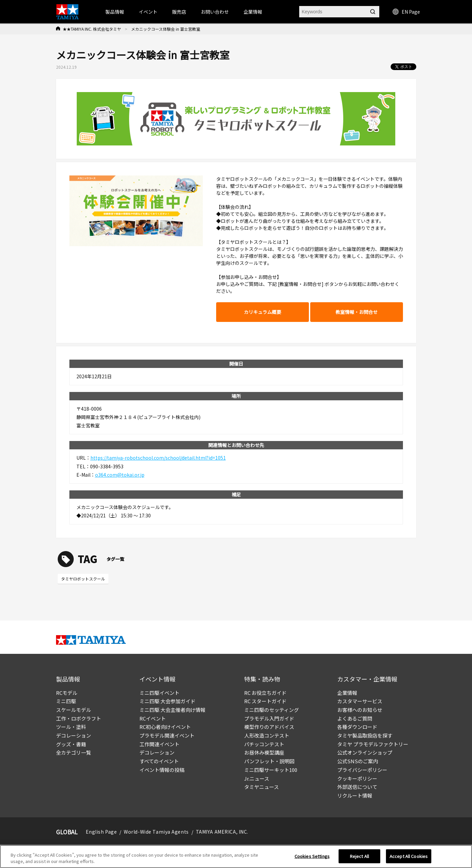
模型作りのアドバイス (269, 727)
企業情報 (347, 693)
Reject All (359, 857)
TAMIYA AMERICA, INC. (222, 832)
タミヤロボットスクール (83, 579)
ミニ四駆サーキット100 (271, 770)
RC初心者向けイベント (165, 727)
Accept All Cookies (409, 857)
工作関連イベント (159, 744)
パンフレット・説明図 (269, 761)
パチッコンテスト (264, 744)
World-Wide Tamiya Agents (156, 832)
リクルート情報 (355, 795)
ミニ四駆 (66, 701)
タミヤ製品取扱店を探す (365, 735)
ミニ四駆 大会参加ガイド (167, 701)
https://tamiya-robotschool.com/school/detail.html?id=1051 (158, 458)
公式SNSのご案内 (358, 761)
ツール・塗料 (71, 727)
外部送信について (357, 787)
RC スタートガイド (265, 701)
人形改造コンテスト (267, 735)
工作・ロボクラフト (79, 718)
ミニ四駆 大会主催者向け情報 (172, 710)
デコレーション (74, 735)
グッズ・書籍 (71, 744)
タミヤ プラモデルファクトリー (373, 744)
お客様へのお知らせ (360, 710)
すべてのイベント (159, 761)
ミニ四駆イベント (159, 693)
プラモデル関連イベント (167, 735)
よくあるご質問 (355, 718)
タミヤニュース (262, 787)
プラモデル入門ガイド (269, 718)
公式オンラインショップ (365, 752)
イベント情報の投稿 (162, 770)
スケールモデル (74, 710)
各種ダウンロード (357, 727)
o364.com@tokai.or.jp (120, 475)
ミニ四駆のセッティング (272, 710)
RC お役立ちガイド (265, 693)
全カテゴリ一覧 (74, 752)
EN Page (406, 12)
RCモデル (67, 693)
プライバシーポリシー (362, 770)
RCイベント (153, 718)
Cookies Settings (312, 857)
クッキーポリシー (357, 778)
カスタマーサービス (360, 701)
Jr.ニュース (257, 778)
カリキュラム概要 (263, 312)
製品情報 (115, 12)
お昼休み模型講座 (264, 752)
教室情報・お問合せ (357, 312)
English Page (101, 832)
